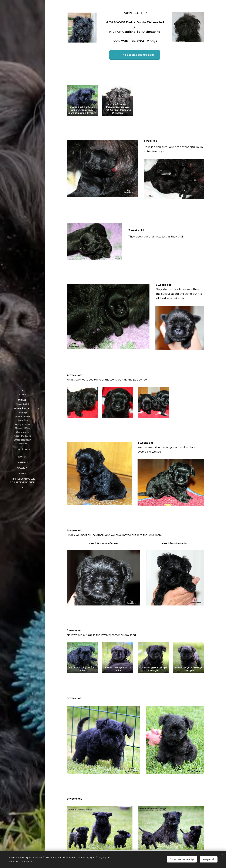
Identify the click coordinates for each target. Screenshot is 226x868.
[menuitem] (22, 394)
